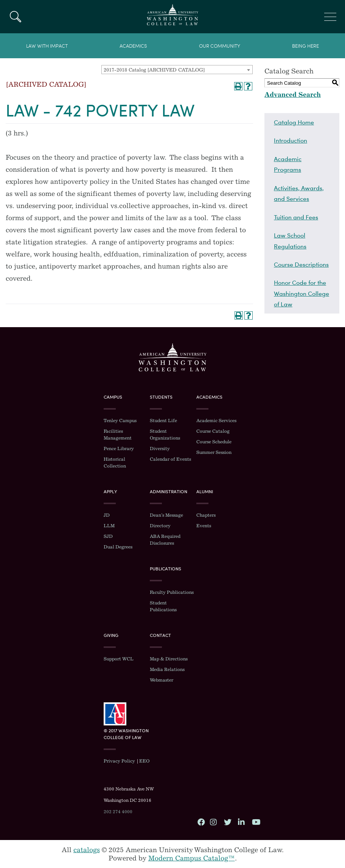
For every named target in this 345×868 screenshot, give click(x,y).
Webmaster (162, 680)
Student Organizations (165, 435)
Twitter (227, 822)
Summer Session (214, 452)
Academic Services (216, 421)
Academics (133, 46)
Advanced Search (293, 95)
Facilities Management (118, 435)
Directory (160, 526)
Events (204, 526)
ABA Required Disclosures (165, 540)
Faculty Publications (172, 592)
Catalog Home (294, 122)
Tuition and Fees (296, 217)
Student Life (163, 421)
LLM (109, 526)
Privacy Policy (119, 761)
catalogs (87, 850)
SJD (108, 536)
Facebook (201, 822)
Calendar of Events (170, 459)
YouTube (255, 822)
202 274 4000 (118, 812)
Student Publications (163, 606)
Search (15, 17)
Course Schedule (214, 442)
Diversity (160, 449)
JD (107, 515)
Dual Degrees (118, 547)
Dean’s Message (166, 515)
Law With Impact (47, 46)
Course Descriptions (301, 264)
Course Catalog (213, 431)
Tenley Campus (120, 421)
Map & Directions (169, 659)
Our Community (220, 46)
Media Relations (167, 669)
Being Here (305, 46)
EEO (144, 761)
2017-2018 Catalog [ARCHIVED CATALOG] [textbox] (154, 70)
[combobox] (177, 70)
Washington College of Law (172, 357)
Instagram (213, 822)
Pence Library (119, 449)
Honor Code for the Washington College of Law (301, 293)
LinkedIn (241, 822)
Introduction (291, 140)
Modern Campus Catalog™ (192, 858)
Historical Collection (115, 463)
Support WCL (119, 659)
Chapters (206, 515)
